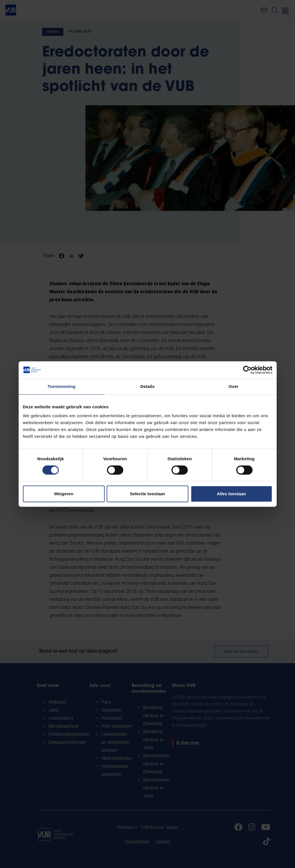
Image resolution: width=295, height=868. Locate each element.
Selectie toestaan (147, 494)
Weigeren (64, 494)
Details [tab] (148, 386)
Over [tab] (234, 386)
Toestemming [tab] (62, 386)
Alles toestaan (231, 494)
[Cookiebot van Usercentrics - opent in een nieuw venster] (247, 370)
